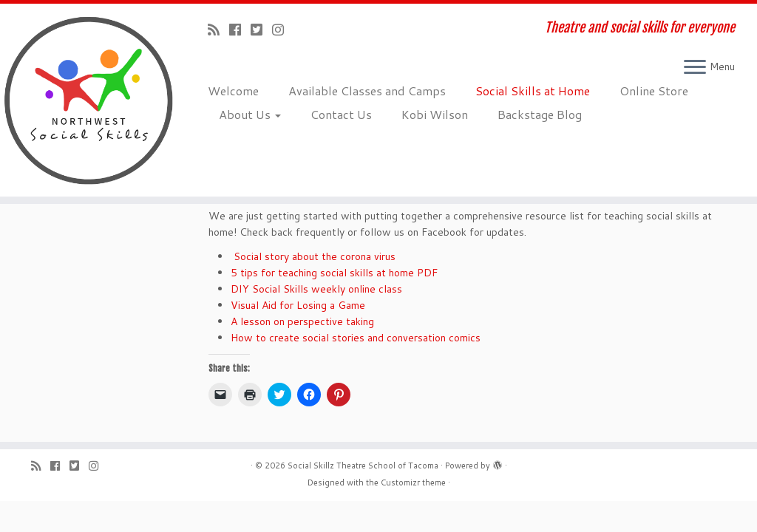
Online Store (654, 91)
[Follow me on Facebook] (240, 30)
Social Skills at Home (533, 91)
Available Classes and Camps (367, 91)
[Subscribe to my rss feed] (218, 30)
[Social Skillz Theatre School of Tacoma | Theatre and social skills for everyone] (89, 100)
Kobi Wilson (435, 114)
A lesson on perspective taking (302, 321)
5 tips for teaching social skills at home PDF (334, 273)
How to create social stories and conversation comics (356, 338)
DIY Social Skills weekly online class (316, 289)
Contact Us (341, 114)
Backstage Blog (540, 114)
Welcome (233, 91)
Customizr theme (413, 482)
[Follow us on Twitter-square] (261, 30)
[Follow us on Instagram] (283, 30)
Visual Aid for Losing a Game (298, 305)
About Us (250, 114)
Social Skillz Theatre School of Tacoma (363, 465)
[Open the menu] (695, 68)
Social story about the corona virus (313, 256)
